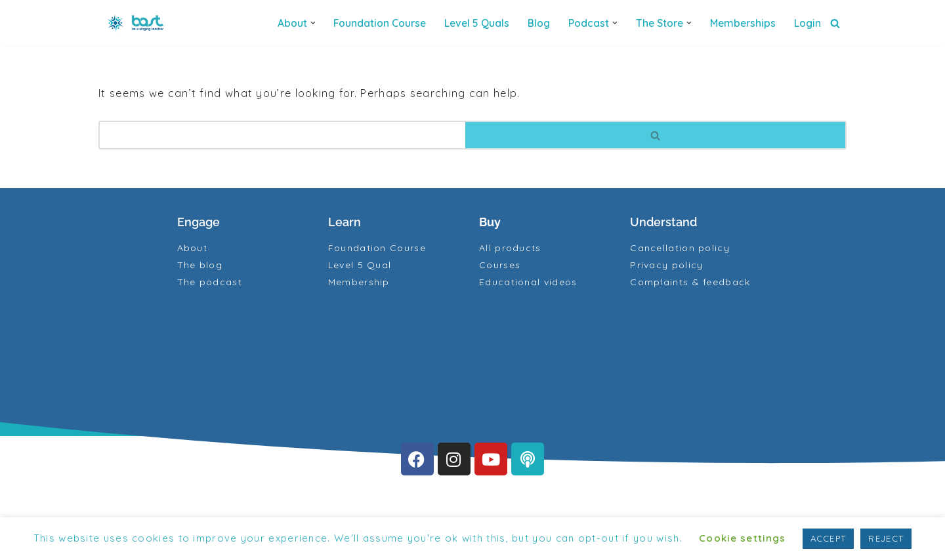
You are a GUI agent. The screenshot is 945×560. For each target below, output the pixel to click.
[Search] (835, 23)
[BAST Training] (138, 23)
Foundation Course (380, 23)
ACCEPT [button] (829, 538)
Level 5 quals (477, 23)
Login (808, 23)
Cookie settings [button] (743, 538)
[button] (313, 23)
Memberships (743, 23)
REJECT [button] (886, 538)
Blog (539, 23)
